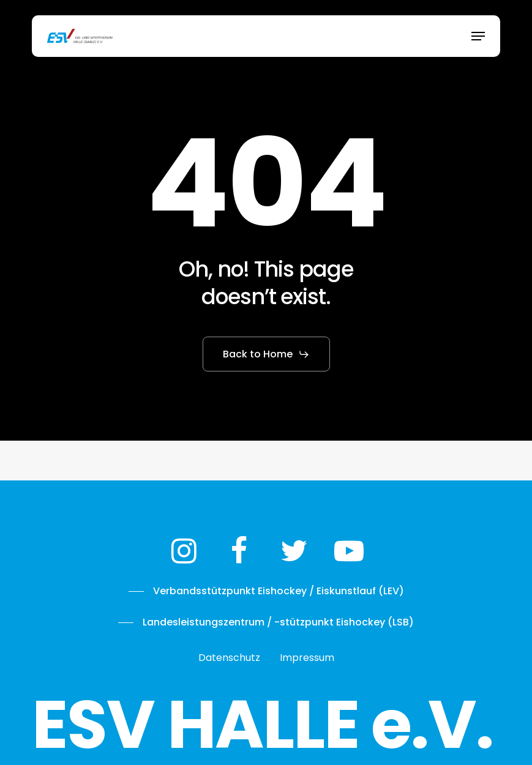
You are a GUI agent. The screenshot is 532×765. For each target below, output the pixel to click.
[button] (478, 36)
